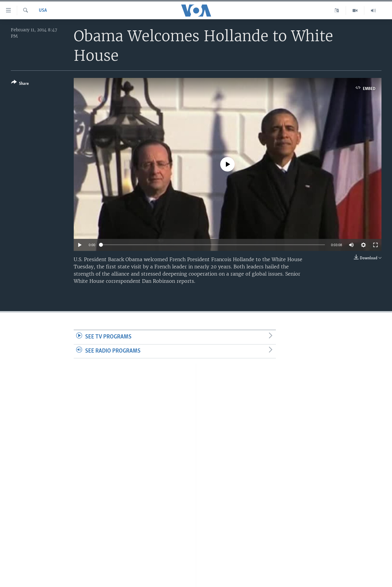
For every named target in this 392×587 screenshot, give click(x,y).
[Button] (20, 84)
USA (43, 11)
